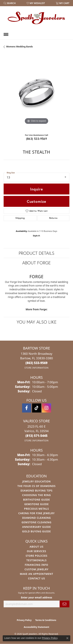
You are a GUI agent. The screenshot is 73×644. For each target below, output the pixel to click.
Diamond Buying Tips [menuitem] (36, 490)
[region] (36, 92)
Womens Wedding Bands (19, 47)
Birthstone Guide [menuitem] (37, 500)
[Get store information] (36, 368)
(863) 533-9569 (37, 139)
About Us (36, 547)
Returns (53, 218)
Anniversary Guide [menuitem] (36, 527)
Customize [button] (36, 201)
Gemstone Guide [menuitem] (36, 504)
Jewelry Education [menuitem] (36, 481)
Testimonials (36, 560)
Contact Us (37, 578)
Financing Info (36, 565)
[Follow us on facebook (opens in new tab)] (27, 408)
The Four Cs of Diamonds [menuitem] (36, 486)
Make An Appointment (36, 574)
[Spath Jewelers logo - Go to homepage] (37, 18)
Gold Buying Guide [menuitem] (36, 531)
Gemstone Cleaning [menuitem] (36, 522)
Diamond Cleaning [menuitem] (37, 518)
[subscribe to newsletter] (64, 604)
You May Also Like (37, 322)
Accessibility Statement (36, 627)
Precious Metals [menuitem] (36, 509)
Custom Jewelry (36, 569)
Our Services (36, 551)
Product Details (36, 253)
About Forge (36, 263)
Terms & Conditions (46, 620)
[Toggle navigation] (6, 34)
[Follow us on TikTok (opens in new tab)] (37, 408)
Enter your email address (36, 597)
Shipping (20, 218)
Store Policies (36, 556)
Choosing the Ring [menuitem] (36, 495)
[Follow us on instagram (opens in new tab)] (47, 408)
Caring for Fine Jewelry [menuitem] (36, 513)
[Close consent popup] (67, 638)
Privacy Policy (24, 620)
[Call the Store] (37, 363)
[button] (10, 3)
